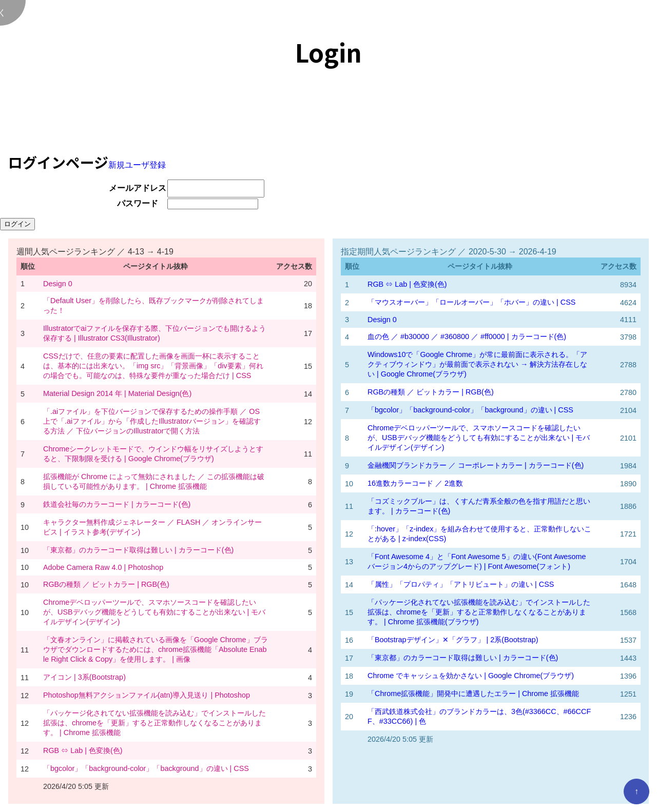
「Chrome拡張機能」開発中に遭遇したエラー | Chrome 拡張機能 (473, 694)
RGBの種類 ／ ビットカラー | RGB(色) (106, 584)
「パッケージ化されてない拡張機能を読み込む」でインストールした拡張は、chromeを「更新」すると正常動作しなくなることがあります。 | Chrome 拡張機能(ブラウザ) (479, 612)
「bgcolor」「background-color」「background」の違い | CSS (146, 768)
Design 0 (58, 284)
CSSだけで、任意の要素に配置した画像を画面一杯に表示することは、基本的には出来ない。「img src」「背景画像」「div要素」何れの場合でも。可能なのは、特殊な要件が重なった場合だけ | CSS (153, 366)
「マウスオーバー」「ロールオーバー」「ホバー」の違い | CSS (471, 302)
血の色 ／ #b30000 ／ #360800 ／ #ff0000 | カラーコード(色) (467, 336)
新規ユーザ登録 (137, 165)
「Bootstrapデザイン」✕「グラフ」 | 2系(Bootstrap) (453, 640)
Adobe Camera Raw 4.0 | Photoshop (103, 567)
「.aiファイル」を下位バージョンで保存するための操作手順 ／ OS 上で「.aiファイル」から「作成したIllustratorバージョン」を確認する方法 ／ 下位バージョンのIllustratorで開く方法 (152, 421)
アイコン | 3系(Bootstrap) (84, 677)
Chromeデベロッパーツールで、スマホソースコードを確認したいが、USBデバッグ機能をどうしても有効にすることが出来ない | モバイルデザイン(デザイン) (154, 612)
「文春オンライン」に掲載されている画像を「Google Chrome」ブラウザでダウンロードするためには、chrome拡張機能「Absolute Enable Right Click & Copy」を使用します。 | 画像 (156, 649)
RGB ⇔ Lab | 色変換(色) (83, 750)
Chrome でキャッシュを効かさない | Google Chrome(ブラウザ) (471, 676)
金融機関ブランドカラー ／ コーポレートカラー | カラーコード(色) (476, 465)
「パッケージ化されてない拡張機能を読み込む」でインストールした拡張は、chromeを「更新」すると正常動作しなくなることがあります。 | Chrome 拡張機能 (154, 723)
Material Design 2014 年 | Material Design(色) (117, 393)
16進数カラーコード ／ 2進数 (415, 483)
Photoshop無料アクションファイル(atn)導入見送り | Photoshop (147, 695)
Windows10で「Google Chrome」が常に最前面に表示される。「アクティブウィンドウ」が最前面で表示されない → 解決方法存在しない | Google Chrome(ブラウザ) (477, 364)
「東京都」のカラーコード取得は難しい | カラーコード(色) (138, 550)
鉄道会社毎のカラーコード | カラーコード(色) (117, 504)
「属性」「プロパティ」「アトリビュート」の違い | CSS (461, 584)
